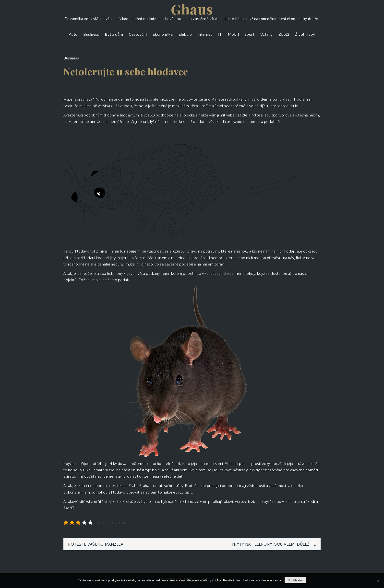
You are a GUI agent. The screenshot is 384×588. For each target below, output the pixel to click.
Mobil (233, 34)
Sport (250, 34)
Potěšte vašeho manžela (96, 544)
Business (91, 34)
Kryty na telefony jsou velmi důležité (274, 544)
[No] (378, 581)
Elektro (185, 34)
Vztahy (267, 34)
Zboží (284, 34)
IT (220, 34)
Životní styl (305, 34)
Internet (205, 34)
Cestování (138, 34)
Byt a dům (114, 34)
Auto (73, 34)
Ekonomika (163, 34)
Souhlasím (295, 580)
